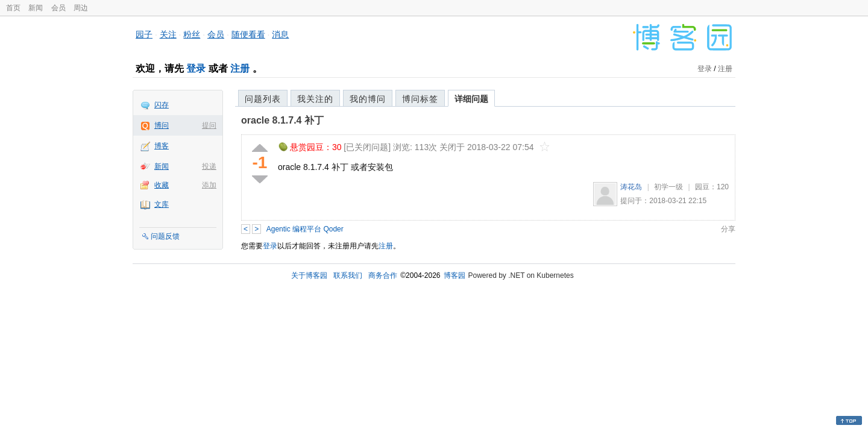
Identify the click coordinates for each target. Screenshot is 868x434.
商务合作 (383, 275)
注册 (240, 68)
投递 (209, 166)
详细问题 (471, 99)
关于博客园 (309, 275)
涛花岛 (631, 187)
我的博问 (368, 99)
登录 (196, 68)
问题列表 (263, 99)
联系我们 (348, 275)
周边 (81, 8)
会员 (58, 8)
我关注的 (315, 99)
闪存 (162, 105)
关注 (168, 34)
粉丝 (192, 34)
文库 (162, 204)
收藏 (162, 185)
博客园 (454, 275)
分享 (728, 229)
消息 (280, 34)
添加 (209, 185)
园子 (144, 34)
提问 (209, 125)
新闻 (36, 8)
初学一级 (668, 187)
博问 (162, 125)
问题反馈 (165, 236)
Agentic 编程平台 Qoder (305, 229)
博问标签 (420, 99)
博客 (162, 146)
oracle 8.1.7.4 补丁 (282, 120)
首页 (13, 8)
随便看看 (248, 34)
